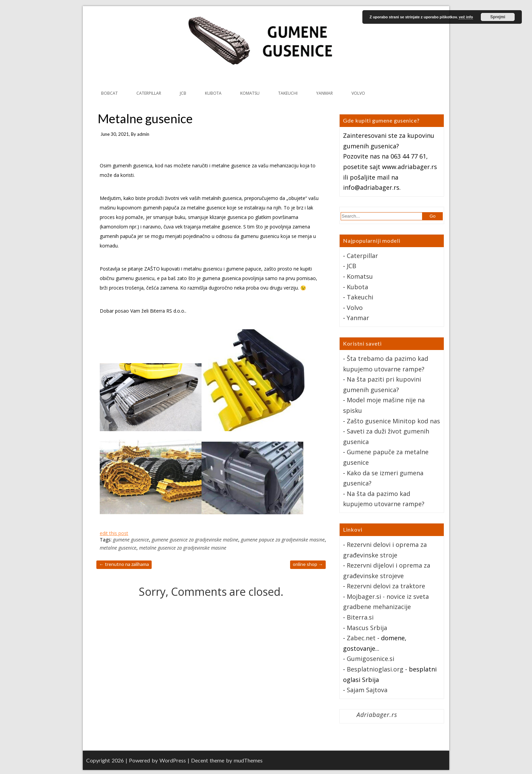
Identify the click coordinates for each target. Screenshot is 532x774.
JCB (183, 93)
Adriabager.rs (377, 715)
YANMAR (325, 93)
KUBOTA (213, 93)
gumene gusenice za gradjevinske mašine (195, 540)
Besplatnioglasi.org (375, 669)
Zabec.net (361, 638)
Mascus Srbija (367, 628)
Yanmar (358, 318)
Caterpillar (362, 256)
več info (466, 17)
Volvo (355, 308)
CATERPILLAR (149, 93)
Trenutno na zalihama (124, 564)
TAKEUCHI (288, 93)
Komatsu (360, 276)
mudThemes (248, 760)
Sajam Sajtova (367, 690)
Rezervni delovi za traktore (386, 586)
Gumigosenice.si (370, 659)
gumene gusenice (131, 540)
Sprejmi (498, 17)
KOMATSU (250, 93)
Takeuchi (360, 297)
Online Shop (308, 564)
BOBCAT (109, 93)
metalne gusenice (118, 548)
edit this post (114, 533)
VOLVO (358, 93)
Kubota (357, 287)
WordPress (173, 760)
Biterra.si (360, 617)
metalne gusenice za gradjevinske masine (183, 548)
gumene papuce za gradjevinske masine (283, 540)
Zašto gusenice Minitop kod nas (393, 421)
